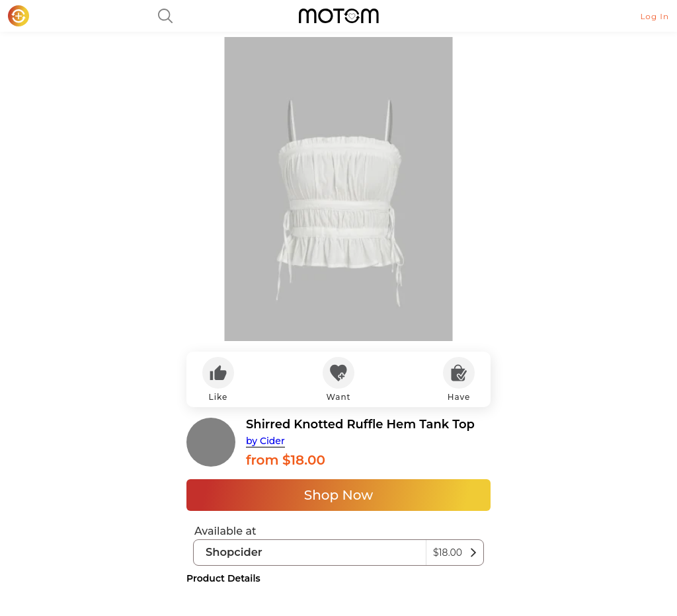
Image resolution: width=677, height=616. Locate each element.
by (265, 441)
